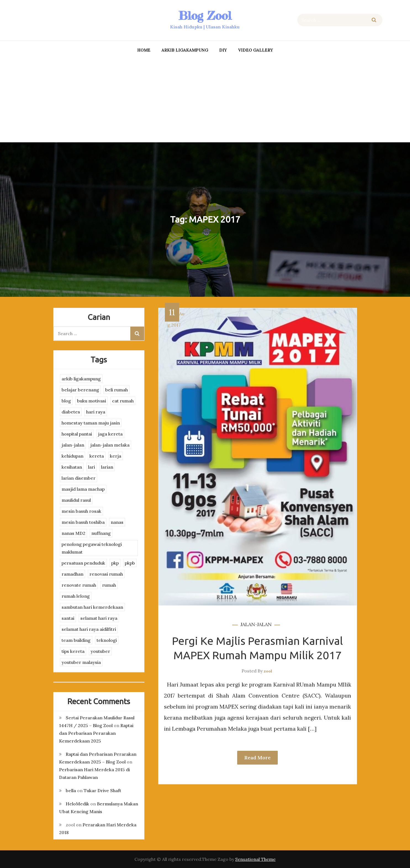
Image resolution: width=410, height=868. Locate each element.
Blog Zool (205, 16)
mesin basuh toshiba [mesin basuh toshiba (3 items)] (83, 522)
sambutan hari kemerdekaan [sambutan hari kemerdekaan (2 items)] (92, 607)
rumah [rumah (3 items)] (109, 585)
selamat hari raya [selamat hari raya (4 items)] (99, 618)
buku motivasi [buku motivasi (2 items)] (92, 401)
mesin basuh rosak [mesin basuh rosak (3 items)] (81, 511)
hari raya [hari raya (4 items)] (96, 412)
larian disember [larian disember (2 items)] (79, 478)
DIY (223, 50)
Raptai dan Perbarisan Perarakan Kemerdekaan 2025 (96, 733)
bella (71, 790)
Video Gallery (256, 50)
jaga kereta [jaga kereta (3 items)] (110, 434)
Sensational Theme (255, 859)
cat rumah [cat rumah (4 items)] (123, 401)
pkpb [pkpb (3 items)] (130, 563)
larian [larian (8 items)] (107, 467)
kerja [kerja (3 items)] (116, 456)
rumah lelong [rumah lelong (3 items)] (76, 596)
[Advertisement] (205, 100)
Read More (257, 758)
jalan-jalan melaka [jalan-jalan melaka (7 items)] (110, 445)
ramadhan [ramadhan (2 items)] (72, 574)
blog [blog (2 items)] (66, 401)
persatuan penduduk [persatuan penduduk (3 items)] (83, 563)
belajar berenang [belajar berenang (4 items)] (80, 390)
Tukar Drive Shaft (102, 790)
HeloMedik (77, 804)
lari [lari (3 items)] (92, 467)
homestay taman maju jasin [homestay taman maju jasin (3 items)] (91, 423)
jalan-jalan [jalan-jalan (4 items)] (73, 445)
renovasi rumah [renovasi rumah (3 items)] (106, 574)
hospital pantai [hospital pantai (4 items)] (77, 434)
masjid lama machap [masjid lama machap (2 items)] (83, 489)
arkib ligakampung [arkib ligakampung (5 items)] (81, 379)
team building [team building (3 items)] (76, 640)
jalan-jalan (256, 624)
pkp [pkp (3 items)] (115, 563)
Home (144, 50)
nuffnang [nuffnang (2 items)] (101, 533)
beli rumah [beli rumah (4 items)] (117, 390)
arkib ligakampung (185, 50)
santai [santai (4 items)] (68, 618)
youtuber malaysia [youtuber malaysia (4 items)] (81, 662)
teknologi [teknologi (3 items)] (107, 640)
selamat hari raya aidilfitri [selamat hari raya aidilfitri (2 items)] (89, 629)
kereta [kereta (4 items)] (97, 456)
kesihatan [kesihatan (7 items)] (72, 467)
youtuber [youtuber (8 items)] (100, 651)
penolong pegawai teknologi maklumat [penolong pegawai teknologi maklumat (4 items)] (92, 548)
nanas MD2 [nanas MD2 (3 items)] (73, 533)
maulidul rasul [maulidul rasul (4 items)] (76, 500)
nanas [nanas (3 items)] (117, 522)
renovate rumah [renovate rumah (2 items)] (79, 585)
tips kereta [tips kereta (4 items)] (73, 651)
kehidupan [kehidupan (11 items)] (72, 456)
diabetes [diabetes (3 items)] (71, 412)
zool (268, 671)
